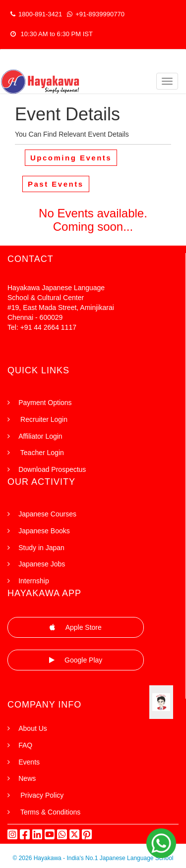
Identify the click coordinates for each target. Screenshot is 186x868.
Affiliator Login (40, 436)
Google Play (76, 660)
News (27, 778)
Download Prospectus (52, 469)
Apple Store (75, 627)
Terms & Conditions (49, 812)
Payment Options (45, 403)
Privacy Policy (41, 795)
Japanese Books (44, 531)
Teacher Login (41, 453)
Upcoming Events (71, 158)
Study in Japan (41, 548)
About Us (33, 728)
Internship (33, 581)
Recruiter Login (43, 419)
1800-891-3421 (36, 14)
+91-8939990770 (96, 14)
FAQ (25, 745)
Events (29, 762)
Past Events (56, 184)
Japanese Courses (47, 514)
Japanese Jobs (42, 564)
